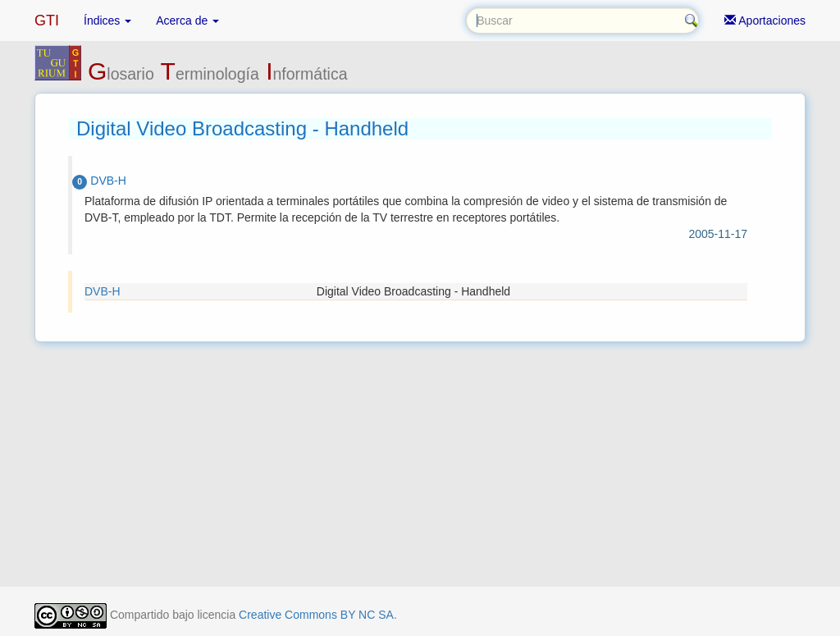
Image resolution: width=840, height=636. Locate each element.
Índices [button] (107, 21)
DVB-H (103, 291)
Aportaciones (765, 21)
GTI (47, 21)
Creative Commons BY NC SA (316, 615)
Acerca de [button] (187, 21)
